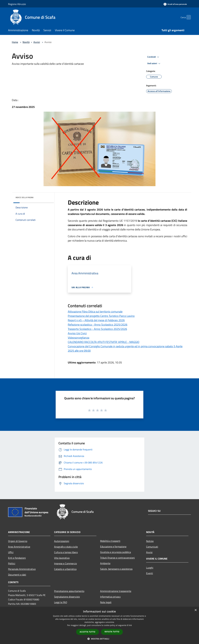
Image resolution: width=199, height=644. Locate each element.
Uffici (11, 552)
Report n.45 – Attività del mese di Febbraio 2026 (96, 320)
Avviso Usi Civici (77, 333)
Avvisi (37, 42)
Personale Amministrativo (22, 569)
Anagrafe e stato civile (66, 547)
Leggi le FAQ (61, 602)
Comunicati (152, 547)
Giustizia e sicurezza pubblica (116, 552)
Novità (26, 42)
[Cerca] (187, 17)
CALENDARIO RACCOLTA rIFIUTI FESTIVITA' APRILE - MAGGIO (104, 342)
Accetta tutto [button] (88, 632)
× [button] (196, 610)
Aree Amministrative (19, 547)
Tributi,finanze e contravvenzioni (117, 558)
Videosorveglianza (79, 338)
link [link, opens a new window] (130, 625)
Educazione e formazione (113, 546)
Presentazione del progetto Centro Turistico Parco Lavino (101, 316)
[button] (99, 639)
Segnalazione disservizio (67, 597)
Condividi (154, 57)
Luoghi (150, 568)
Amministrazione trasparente (116, 591)
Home (15, 42)
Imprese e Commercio (65, 563)
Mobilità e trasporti (110, 541)
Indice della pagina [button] (24, 197)
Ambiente (105, 563)
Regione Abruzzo (17, 4)
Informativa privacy (110, 597)
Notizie (150, 541)
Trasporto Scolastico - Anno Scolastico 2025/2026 (97, 329)
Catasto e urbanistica (65, 569)
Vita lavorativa (62, 558)
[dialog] (99, 625)
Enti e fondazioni (17, 558)
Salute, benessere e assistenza (116, 569)
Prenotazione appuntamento (69, 591)
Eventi (150, 573)
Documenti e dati (17, 575)
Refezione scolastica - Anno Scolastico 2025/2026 (98, 325)
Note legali (106, 602)
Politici (12, 563)
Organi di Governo (18, 541)
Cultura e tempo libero (66, 552)
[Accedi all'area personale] (175, 4)
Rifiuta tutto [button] (112, 632)
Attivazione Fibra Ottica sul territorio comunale (95, 312)
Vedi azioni (154, 63)
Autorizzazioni (62, 541)
